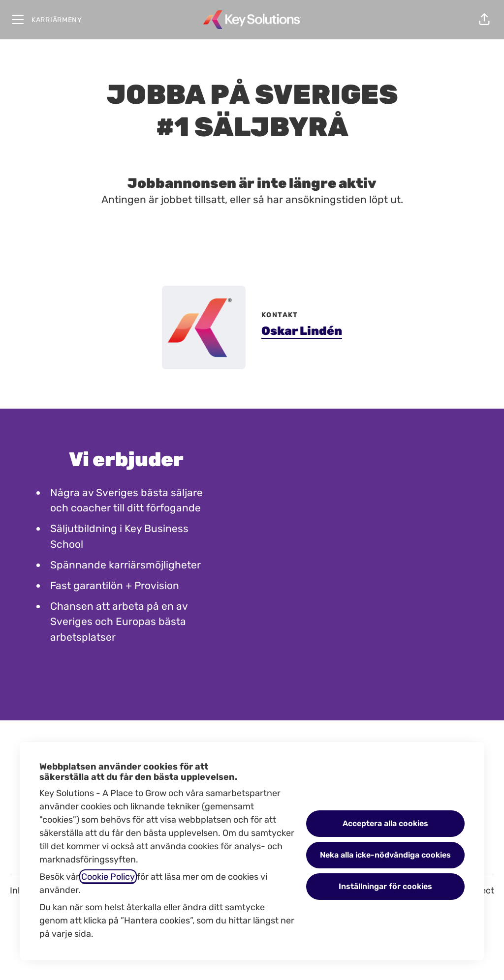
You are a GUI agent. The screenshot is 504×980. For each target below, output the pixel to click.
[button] (484, 20)
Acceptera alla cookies (385, 823)
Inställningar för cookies (385, 886)
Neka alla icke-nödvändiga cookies (385, 855)
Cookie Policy (108, 877)
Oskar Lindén (302, 331)
